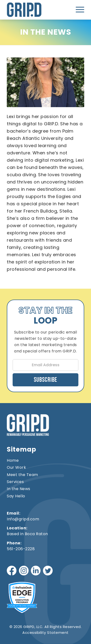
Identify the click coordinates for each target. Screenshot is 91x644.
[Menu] (78, 10)
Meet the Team (22, 475)
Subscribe (45, 380)
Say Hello (16, 496)
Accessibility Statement (45, 632)
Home (13, 461)
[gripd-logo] (30, 10)
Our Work (16, 468)
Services (15, 482)
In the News (19, 489)
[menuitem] (78, 10)
